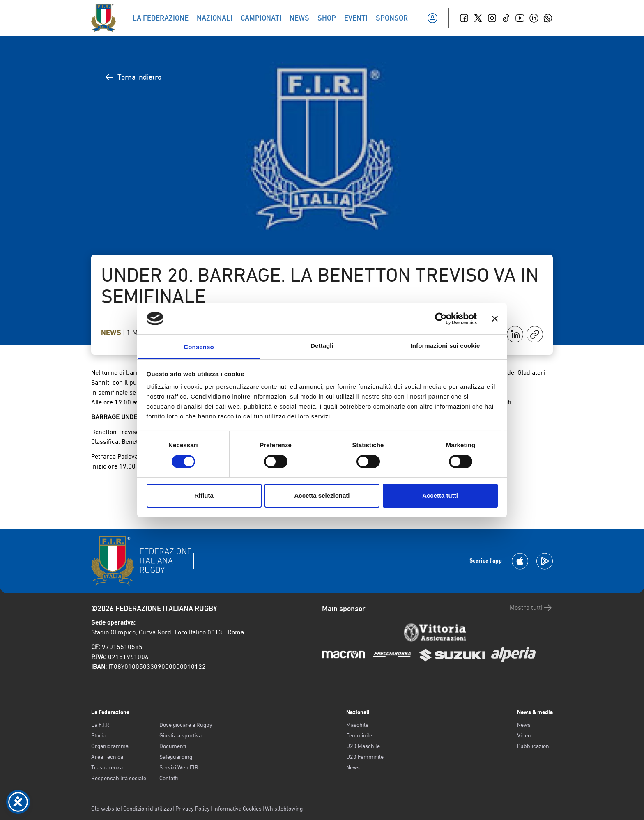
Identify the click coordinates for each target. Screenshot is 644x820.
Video (524, 735)
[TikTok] (506, 18)
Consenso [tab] (199, 347)
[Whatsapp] (548, 18)
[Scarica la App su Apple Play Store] (520, 561)
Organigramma (110, 746)
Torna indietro (133, 77)
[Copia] (535, 334)
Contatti (169, 778)
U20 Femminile (365, 757)
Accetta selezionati (322, 495)
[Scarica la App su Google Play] (545, 561)
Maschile (357, 725)
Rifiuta (204, 495)
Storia (98, 735)
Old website (106, 809)
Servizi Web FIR (179, 767)
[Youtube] (520, 18)
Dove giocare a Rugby (186, 725)
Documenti (173, 746)
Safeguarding (176, 757)
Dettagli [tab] (322, 346)
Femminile (359, 735)
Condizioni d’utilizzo (148, 809)
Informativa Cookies (237, 809)
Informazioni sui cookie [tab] (445, 346)
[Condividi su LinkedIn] (515, 334)
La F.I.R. (101, 725)
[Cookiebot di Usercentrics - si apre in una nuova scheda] (441, 319)
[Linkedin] (534, 18)
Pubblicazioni (534, 746)
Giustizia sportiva (181, 735)
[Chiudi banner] (495, 319)
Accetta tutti (440, 495)
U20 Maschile (363, 746)
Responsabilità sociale (119, 778)
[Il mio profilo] (432, 18)
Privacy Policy (193, 809)
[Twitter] (478, 18)
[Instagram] (492, 18)
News (112, 333)
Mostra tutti (531, 608)
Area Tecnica (107, 757)
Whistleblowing (284, 809)
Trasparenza (107, 767)
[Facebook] (464, 18)
